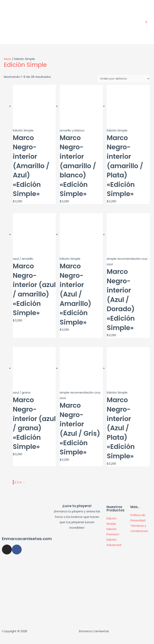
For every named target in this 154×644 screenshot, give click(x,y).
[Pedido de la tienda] (123, 86)
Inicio (8, 66)
